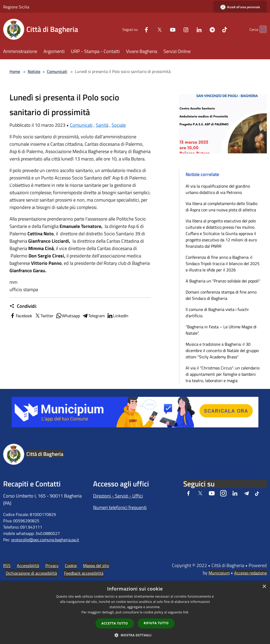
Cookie (71, 565)
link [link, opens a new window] (186, 612)
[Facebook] (136, 29)
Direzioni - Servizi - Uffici (118, 496)
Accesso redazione (250, 573)
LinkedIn (118, 316)
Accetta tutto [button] (115, 623)
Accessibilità (28, 565)
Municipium (219, 573)
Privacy (52, 565)
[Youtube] (162, 29)
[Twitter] (149, 29)
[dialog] (135, 613)
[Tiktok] (214, 29)
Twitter (44, 316)
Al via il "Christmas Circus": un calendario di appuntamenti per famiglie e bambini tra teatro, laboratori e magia (223, 374)
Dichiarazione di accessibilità (31, 573)
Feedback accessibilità (84, 573)
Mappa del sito (96, 565)
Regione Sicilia (16, 7)
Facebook (21, 316)
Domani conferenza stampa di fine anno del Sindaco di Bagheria (221, 295)
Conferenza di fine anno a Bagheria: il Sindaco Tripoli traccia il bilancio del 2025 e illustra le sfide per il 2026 (223, 264)
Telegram (93, 316)
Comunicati (57, 71)
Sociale (119, 125)
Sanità (102, 125)
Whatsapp (68, 316)
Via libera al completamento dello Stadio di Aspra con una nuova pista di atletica (221, 207)
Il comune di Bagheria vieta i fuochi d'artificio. (217, 313)
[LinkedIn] (189, 29)
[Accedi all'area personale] (240, 7)
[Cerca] (261, 29)
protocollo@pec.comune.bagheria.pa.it (45, 540)
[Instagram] (176, 29)
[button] (135, 635)
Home (15, 71)
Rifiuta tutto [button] (156, 623)
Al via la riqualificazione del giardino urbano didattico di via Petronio (218, 189)
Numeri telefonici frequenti (120, 507)
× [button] (264, 587)
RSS (7, 565)
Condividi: (23, 306)
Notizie (34, 71)
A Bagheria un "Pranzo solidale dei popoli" (223, 281)
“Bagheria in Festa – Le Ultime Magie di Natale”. (221, 330)
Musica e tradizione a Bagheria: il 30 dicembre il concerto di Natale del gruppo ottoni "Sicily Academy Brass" (222, 350)
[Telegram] (202, 29)
